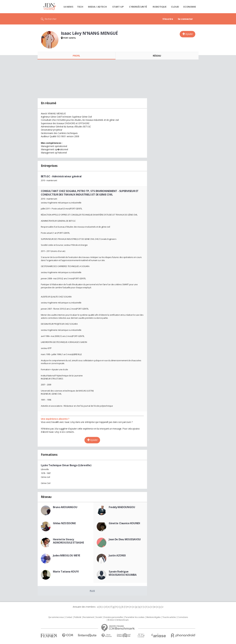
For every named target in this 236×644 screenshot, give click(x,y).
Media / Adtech (97, 7)
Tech (80, 7)
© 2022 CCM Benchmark (118, 620)
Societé (99, 617)
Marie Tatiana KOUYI (66, 572)
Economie (190, 7)
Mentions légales (153, 617)
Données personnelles (113, 617)
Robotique (160, 7)
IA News (68, 7)
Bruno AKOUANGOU (65, 507)
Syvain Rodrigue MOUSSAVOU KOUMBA (123, 573)
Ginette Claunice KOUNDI (124, 523)
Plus (92, 591)
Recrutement (88, 617)
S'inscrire (168, 19)
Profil (76, 56)
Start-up (118, 7)
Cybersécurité (138, 7)
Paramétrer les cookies (135, 617)
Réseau (157, 56)
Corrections (183, 617)
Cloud (175, 7)
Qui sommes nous (56, 617)
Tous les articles (169, 617)
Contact (69, 617)
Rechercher (51, 19)
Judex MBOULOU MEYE (67, 555)
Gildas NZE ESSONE (64, 523)
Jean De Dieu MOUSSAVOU (125, 539)
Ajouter (189, 34)
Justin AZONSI (117, 555)
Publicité (78, 617)
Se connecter (185, 19)
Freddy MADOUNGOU (122, 507)
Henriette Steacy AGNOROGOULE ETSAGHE (68, 541)
